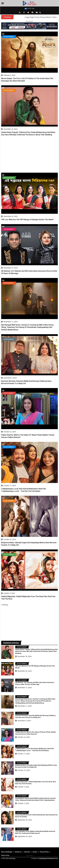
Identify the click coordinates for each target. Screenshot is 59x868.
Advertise (27, 852)
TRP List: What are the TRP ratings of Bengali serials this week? (27, 220)
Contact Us (18, 852)
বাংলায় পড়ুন (29, 8)
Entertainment (9, 37)
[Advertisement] (29, 154)
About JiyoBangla (7, 852)
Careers (35, 852)
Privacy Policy (44, 852)
